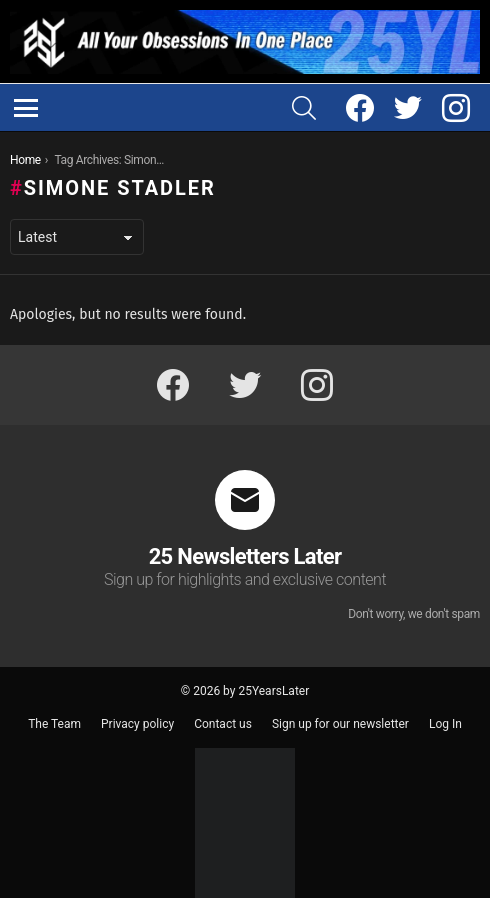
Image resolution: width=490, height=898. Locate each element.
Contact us (223, 724)
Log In (445, 724)
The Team (54, 724)
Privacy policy (137, 724)
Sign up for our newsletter (340, 724)
